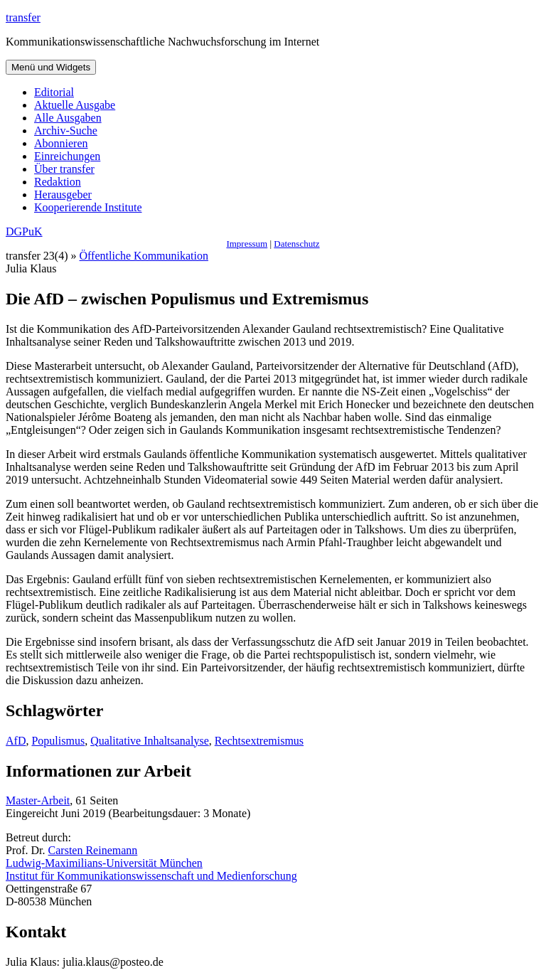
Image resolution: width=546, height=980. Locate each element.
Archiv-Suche (66, 131)
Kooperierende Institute (88, 207)
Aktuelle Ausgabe (75, 105)
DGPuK (24, 231)
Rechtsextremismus (259, 741)
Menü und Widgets (51, 67)
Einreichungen (67, 156)
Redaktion (58, 182)
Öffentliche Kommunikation (144, 256)
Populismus (58, 741)
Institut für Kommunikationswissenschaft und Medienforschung (151, 876)
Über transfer (64, 169)
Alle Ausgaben (68, 118)
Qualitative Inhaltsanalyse (150, 741)
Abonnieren (61, 143)
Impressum (247, 244)
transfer (23, 17)
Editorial (54, 92)
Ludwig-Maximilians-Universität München (104, 863)
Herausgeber (63, 195)
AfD (16, 741)
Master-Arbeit (38, 800)
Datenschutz (296, 244)
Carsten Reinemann (93, 850)
